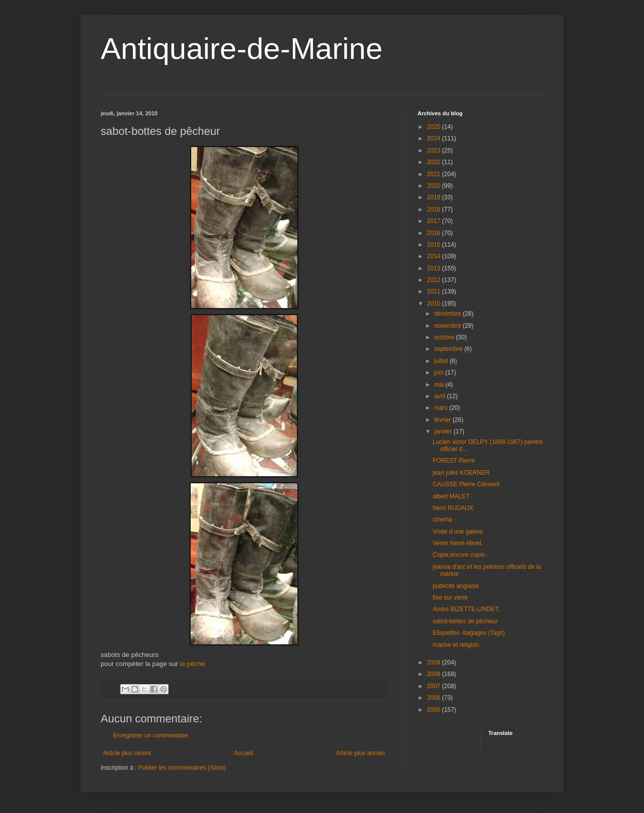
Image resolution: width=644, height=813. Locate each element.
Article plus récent (127, 753)
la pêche (193, 664)
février (444, 420)
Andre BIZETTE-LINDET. (466, 609)
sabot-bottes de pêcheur (465, 621)
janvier (444, 431)
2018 (435, 209)
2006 (435, 698)
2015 (435, 245)
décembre (449, 314)
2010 (435, 304)
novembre (449, 326)
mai (440, 385)
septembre (449, 349)
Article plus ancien (360, 753)
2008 (435, 674)
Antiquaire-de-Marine (242, 49)
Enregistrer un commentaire (150, 735)
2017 (435, 221)
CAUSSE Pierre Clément (466, 484)
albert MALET (451, 496)
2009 (435, 662)
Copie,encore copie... (461, 555)
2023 (435, 151)
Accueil (244, 753)
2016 (435, 233)
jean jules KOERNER (461, 473)
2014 (435, 256)
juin (440, 373)
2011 (435, 291)
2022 (435, 162)
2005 (435, 710)
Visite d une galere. (459, 532)
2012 (435, 280)
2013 (435, 268)
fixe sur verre (450, 598)
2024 (435, 138)
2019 (435, 197)
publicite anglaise (456, 586)
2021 (435, 174)
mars (442, 408)
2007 (435, 686)
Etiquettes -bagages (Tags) (469, 633)
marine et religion (456, 645)
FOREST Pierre (454, 461)
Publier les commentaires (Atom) (182, 768)
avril (440, 396)
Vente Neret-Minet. (458, 543)
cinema (442, 520)
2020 (435, 186)
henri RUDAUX (453, 508)
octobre (445, 337)
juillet (442, 361)
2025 (435, 127)
